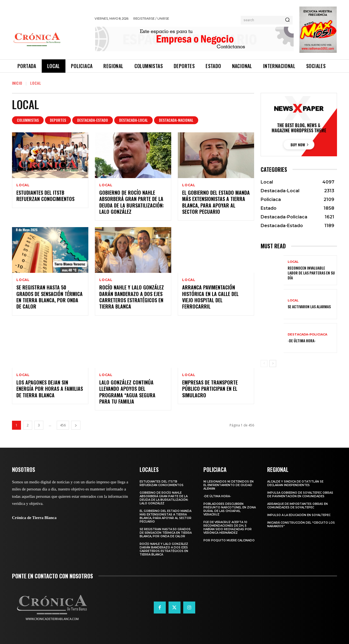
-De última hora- (302, 341)
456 (63, 425)
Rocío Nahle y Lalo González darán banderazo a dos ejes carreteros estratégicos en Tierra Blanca (132, 297)
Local (23, 185)
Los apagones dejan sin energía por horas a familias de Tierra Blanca (50, 389)
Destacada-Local (133, 120)
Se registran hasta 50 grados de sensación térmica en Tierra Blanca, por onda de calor (49, 297)
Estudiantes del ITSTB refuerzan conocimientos (45, 196)
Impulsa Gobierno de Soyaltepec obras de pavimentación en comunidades (300, 495)
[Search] (287, 20)
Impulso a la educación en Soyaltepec (299, 515)
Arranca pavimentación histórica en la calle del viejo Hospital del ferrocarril (210, 297)
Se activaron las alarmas (309, 306)
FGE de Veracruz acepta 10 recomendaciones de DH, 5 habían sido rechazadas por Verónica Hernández (228, 527)
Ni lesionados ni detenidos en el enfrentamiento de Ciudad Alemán (228, 485)
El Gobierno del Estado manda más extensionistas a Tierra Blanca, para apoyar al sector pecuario (216, 202)
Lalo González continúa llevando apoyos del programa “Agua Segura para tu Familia (127, 392)
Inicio (17, 83)
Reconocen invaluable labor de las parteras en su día (311, 273)
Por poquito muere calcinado (229, 540)
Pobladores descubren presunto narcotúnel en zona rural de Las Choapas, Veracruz (230, 509)
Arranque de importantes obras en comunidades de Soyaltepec (297, 506)
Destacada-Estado (93, 120)
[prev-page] (264, 364)
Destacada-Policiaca (307, 335)
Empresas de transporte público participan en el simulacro (210, 389)
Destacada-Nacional (176, 120)
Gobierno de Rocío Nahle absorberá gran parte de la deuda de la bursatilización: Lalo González (132, 202)
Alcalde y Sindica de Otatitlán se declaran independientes (295, 483)
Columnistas (28, 120)
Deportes (58, 120)
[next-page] (76, 425)
